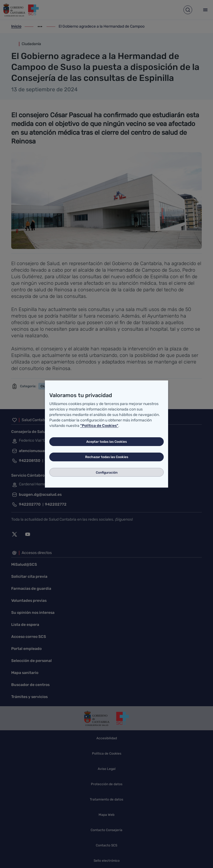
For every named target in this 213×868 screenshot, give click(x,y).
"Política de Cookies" (99, 426)
